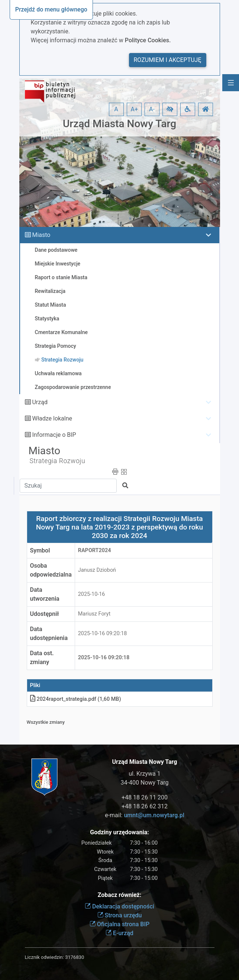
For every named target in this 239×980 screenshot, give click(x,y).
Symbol (40, 550)
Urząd (40, 402)
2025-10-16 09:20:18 (103, 633)
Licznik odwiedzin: (44, 957)
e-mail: (145, 815)
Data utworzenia (45, 594)
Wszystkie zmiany (46, 722)
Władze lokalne (52, 418)
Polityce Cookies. (148, 40)
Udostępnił (45, 614)
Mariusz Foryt (94, 614)
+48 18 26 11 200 (145, 797)
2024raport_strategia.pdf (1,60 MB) (76, 699)
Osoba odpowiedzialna (51, 570)
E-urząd (120, 933)
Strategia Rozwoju (58, 461)
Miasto (41, 235)
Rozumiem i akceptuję (168, 60)
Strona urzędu (120, 915)
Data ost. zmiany (42, 658)
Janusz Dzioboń (97, 570)
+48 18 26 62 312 (145, 806)
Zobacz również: (120, 895)
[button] (170, 109)
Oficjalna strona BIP (120, 924)
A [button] (116, 109)
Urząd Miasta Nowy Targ (120, 124)
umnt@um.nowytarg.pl (154, 815)
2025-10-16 (92, 594)
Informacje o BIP (54, 435)
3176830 (75, 957)
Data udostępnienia (49, 633)
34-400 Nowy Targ (145, 783)
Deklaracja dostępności (120, 906)
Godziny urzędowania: (119, 832)
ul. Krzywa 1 (145, 774)
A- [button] (152, 109)
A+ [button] (135, 109)
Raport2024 (95, 550)
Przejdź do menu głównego (51, 9)
